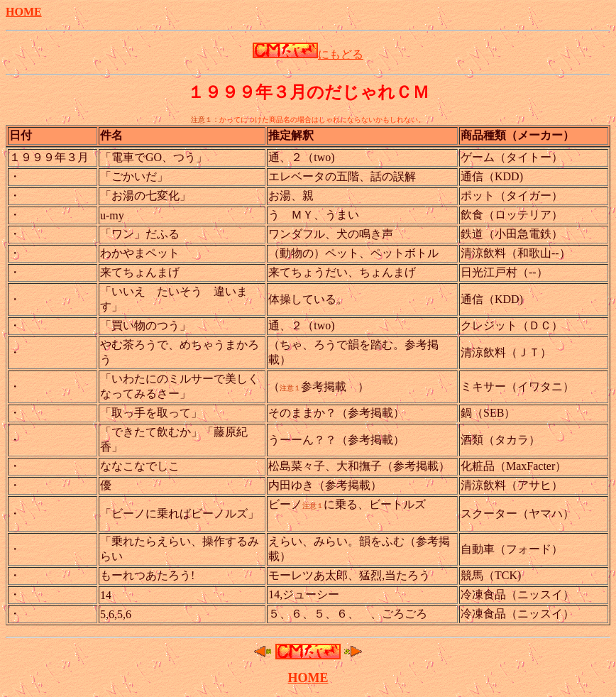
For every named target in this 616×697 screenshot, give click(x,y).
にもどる (308, 54)
